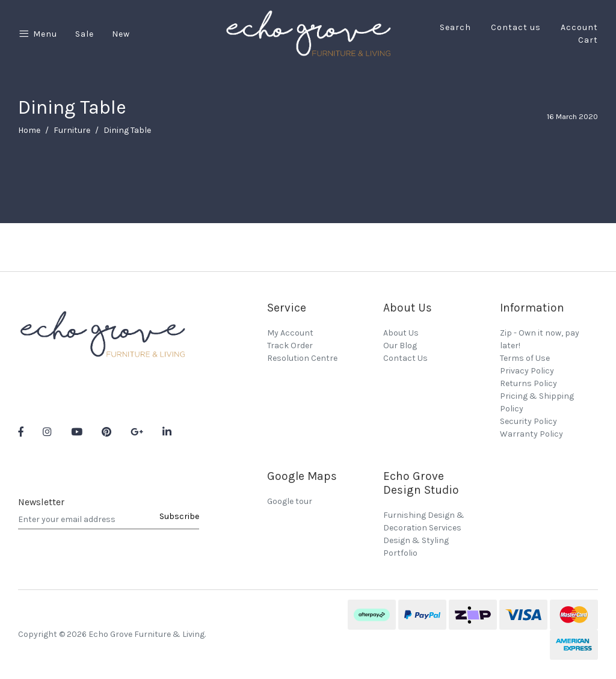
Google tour (290, 501)
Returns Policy (528, 383)
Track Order (290, 346)
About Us (401, 333)
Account (579, 27)
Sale (85, 34)
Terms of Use (525, 358)
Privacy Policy (527, 371)
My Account (290, 333)
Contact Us (405, 358)
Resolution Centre (302, 358)
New (121, 34)
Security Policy (528, 421)
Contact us (516, 27)
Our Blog (400, 346)
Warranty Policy (531, 434)
